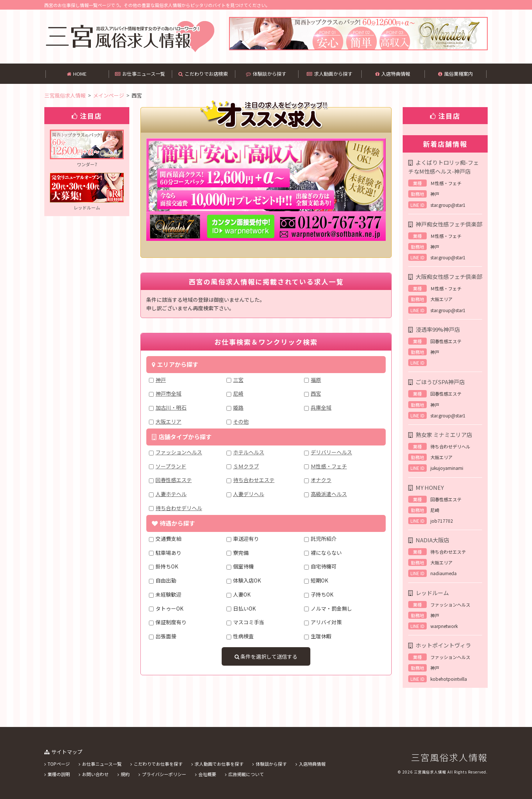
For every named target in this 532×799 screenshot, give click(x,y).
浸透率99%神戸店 (438, 329)
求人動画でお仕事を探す (219, 764)
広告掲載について (246, 774)
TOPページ (59, 764)
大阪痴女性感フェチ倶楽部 (449, 276)
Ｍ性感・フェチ (329, 466)
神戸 (161, 380)
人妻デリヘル (249, 494)
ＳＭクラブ (246, 466)
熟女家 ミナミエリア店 (444, 435)
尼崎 (238, 393)
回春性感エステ (174, 480)
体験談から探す (266, 74)
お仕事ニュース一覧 (140, 74)
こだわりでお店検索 (203, 74)
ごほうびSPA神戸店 (440, 382)
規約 (125, 774)
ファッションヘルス (179, 452)
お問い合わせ (95, 774)
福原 (316, 380)
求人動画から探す (330, 74)
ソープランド (171, 466)
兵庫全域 (321, 407)
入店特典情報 (393, 74)
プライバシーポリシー (164, 774)
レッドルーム (432, 593)
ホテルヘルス (249, 452)
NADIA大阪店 (432, 540)
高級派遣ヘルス (329, 494)
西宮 (316, 393)
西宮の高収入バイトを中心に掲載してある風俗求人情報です (129, 37)
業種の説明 (59, 774)
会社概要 (207, 774)
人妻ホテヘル (171, 494)
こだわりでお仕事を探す (158, 764)
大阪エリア (168, 421)
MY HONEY (430, 487)
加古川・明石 (171, 407)
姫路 (238, 407)
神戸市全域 (168, 393)
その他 (241, 421)
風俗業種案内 (456, 74)
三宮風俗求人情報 (449, 757)
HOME (77, 74)
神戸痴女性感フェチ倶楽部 (449, 224)
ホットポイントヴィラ (443, 645)
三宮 (238, 380)
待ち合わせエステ (254, 480)
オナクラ (321, 480)
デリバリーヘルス (331, 452)
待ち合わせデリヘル (179, 508)
